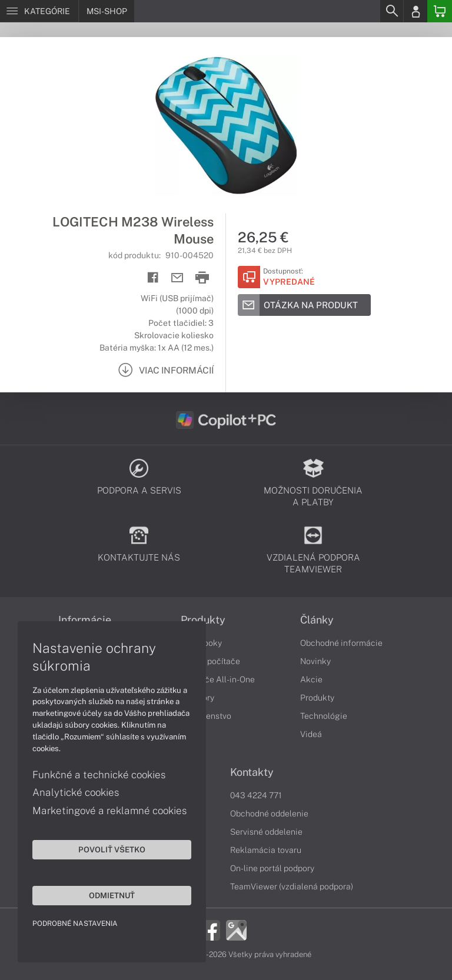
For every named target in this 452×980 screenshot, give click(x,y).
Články (317, 620)
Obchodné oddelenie (269, 814)
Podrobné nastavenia (75, 924)
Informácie (85, 620)
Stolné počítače (210, 661)
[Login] (416, 11)
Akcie (311, 679)
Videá (311, 734)
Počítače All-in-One (218, 679)
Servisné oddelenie (266, 832)
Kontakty (252, 772)
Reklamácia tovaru (266, 850)
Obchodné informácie (341, 643)
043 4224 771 (256, 795)
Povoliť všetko (112, 849)
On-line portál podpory (272, 868)
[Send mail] (177, 278)
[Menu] (39, 11)
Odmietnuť (112, 895)
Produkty (203, 620)
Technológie (324, 716)
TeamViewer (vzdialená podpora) (292, 886)
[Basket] (440, 11)
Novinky (315, 661)
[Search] (391, 11)
